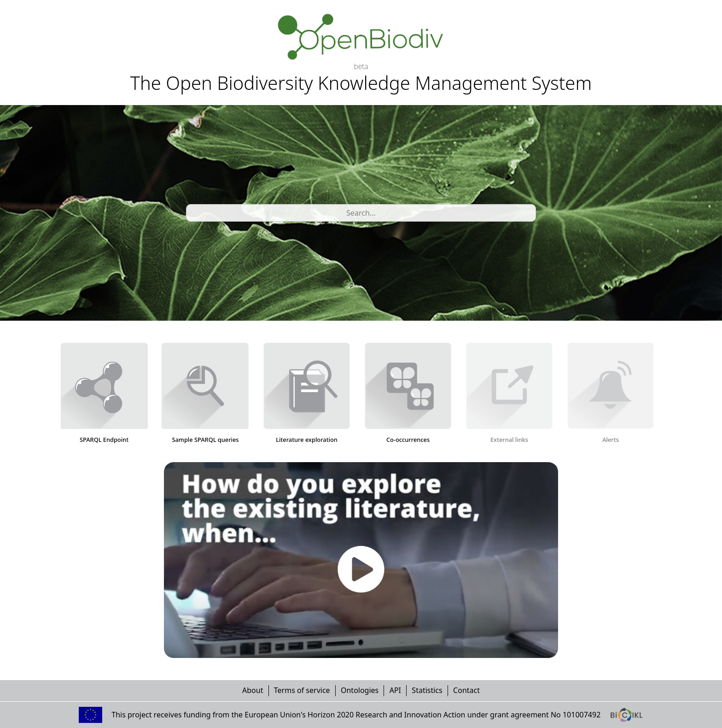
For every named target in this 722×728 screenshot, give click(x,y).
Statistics (427, 690)
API (395, 690)
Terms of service (302, 690)
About (253, 690)
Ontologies (360, 690)
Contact (466, 690)
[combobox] (192, 213)
